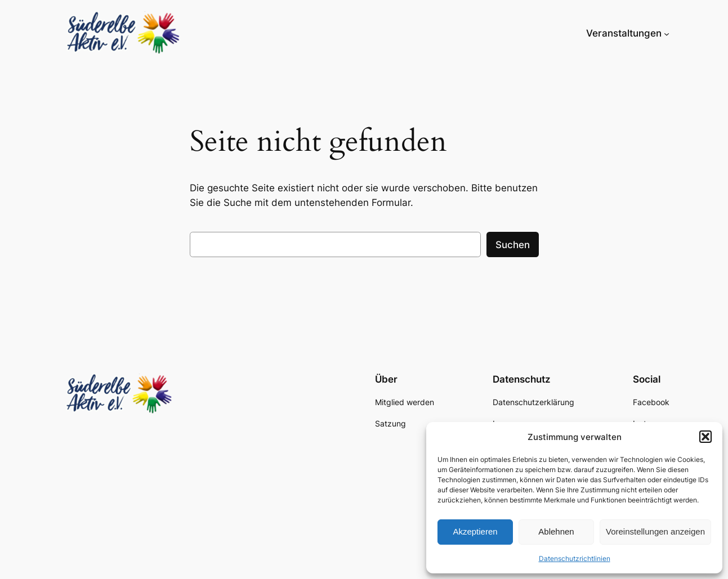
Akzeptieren (475, 531)
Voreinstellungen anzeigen (655, 531)
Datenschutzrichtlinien (575, 558)
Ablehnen (556, 531)
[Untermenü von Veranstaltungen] (667, 33)
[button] (705, 437)
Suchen (513, 245)
